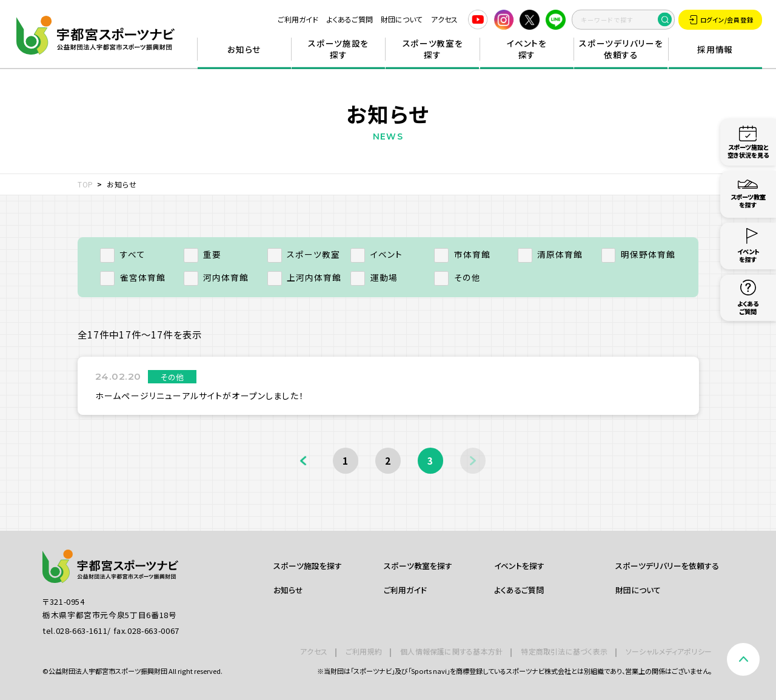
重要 (203, 254)
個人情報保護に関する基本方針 (451, 651)
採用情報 (715, 49)
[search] (623, 19)
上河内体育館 (305, 277)
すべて (123, 254)
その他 (457, 277)
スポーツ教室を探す (433, 49)
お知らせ (244, 49)
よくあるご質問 (350, 19)
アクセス (444, 19)
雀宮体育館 (133, 277)
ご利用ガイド (298, 19)
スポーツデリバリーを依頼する (621, 49)
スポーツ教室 (304, 254)
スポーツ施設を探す (338, 49)
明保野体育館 (639, 254)
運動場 (374, 277)
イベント (376, 254)
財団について (402, 19)
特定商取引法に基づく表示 (564, 651)
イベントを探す (527, 49)
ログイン (721, 20)
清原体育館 (550, 254)
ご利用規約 (364, 651)
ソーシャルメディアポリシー (669, 651)
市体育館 (462, 254)
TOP (86, 184)
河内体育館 (216, 277)
